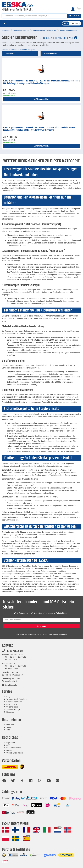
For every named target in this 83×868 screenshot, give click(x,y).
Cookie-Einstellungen (15, 753)
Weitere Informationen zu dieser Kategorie (20, 50)
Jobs (8, 730)
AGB (8, 745)
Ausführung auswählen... (42, 99)
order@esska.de (10, 681)
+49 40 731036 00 (12, 651)
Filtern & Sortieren (50, 54)
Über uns (10, 725)
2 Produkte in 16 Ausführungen (59, 38)
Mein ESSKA (12, 704)
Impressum (11, 743)
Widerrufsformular (13, 748)
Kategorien (9, 54)
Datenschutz (11, 750)
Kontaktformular (10, 685)
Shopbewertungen (14, 709)
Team (9, 727)
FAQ (8, 697)
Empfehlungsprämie (14, 702)
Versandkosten (12, 707)
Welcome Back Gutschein (17, 699)
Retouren (10, 712)
